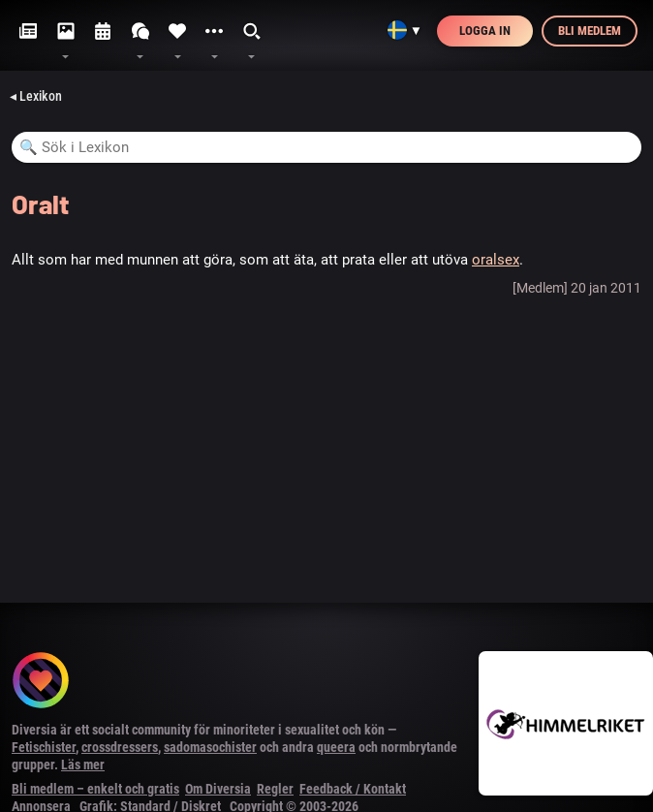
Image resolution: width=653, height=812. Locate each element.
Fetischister (44, 747)
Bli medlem (590, 31)
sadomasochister (210, 747)
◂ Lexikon (36, 96)
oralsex (496, 260)
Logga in (485, 31)
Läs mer (83, 765)
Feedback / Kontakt (353, 789)
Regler (275, 789)
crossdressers (120, 747)
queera (336, 747)
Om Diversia (218, 789)
